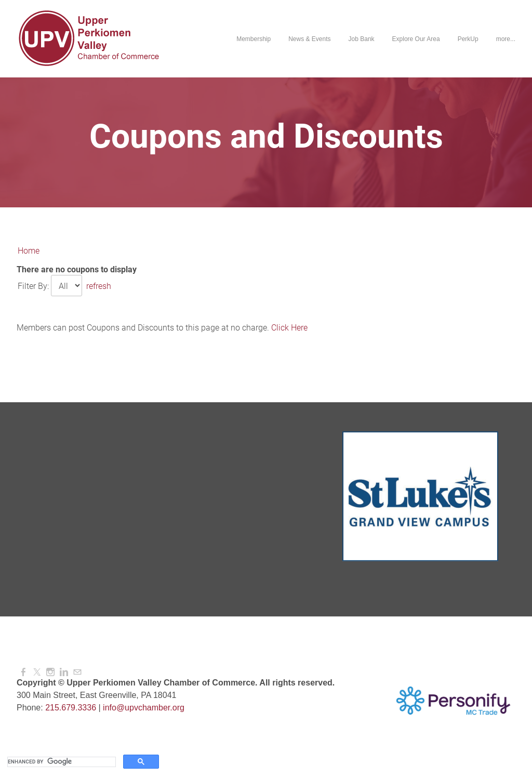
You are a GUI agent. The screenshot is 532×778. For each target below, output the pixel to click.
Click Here (289, 328)
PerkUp (468, 39)
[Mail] (77, 672)
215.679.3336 (71, 708)
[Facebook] (23, 672)
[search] (61, 762)
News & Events (309, 39)
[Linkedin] (64, 672)
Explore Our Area (416, 39)
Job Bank (362, 39)
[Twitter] (37, 672)
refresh (99, 286)
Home (29, 251)
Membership (254, 39)
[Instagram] (50, 672)
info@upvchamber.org (144, 708)
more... (506, 39)
